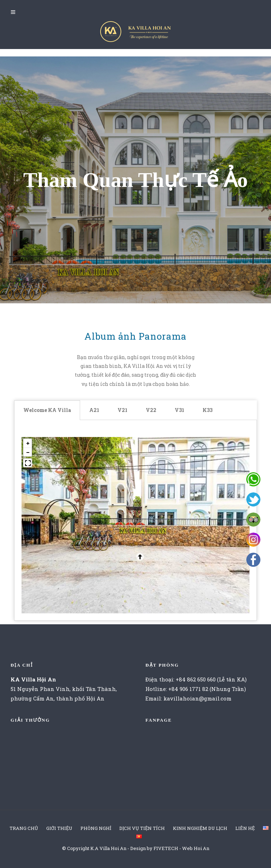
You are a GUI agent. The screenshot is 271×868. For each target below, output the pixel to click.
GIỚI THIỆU (59, 828)
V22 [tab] (151, 410)
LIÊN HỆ (245, 828)
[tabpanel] (135, 520)
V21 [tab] (122, 410)
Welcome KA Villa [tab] (47, 410)
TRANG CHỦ (24, 828)
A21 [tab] (94, 410)
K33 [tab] (207, 410)
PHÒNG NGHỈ (96, 828)
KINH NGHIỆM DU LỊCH (200, 828)
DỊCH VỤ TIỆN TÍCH (142, 828)
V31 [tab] (179, 410)
